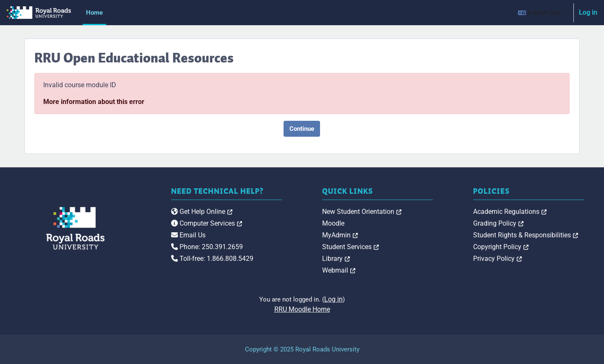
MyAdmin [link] (340, 235)
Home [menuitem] (94, 13)
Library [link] (336, 259)
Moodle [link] (333, 223)
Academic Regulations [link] (510, 212)
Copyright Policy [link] (501, 247)
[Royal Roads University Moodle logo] (75, 228)
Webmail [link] (339, 270)
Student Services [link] (350, 247)
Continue (302, 129)
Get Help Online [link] (202, 212)
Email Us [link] (188, 235)
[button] (542, 13)
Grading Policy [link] (498, 223)
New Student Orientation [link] (362, 212)
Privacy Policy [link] (497, 259)
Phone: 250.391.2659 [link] (207, 247)
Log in (588, 12)
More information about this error (94, 102)
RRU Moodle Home (302, 309)
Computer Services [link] (207, 223)
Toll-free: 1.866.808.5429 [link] (212, 259)
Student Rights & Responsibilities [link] (526, 235)
